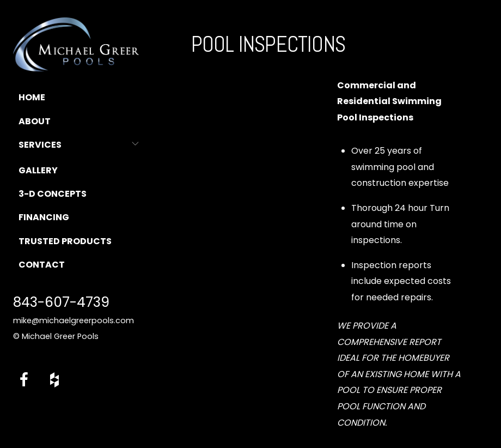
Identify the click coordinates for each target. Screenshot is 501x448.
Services (40, 145)
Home (32, 97)
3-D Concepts (53, 194)
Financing (44, 217)
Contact (42, 265)
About (35, 121)
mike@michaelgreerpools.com (74, 320)
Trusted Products (65, 241)
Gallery (38, 170)
